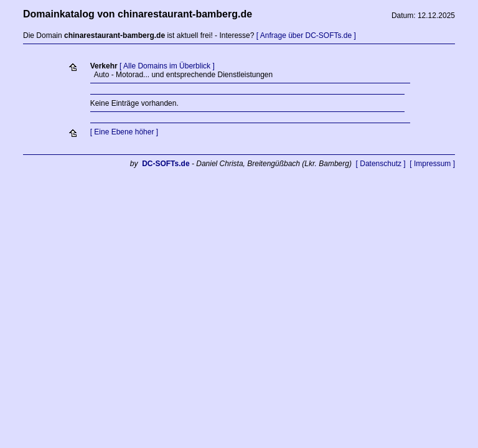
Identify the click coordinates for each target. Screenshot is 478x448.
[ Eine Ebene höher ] (124, 132)
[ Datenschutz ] (381, 164)
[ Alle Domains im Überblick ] (167, 66)
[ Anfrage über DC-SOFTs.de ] (306, 35)
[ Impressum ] (432, 164)
